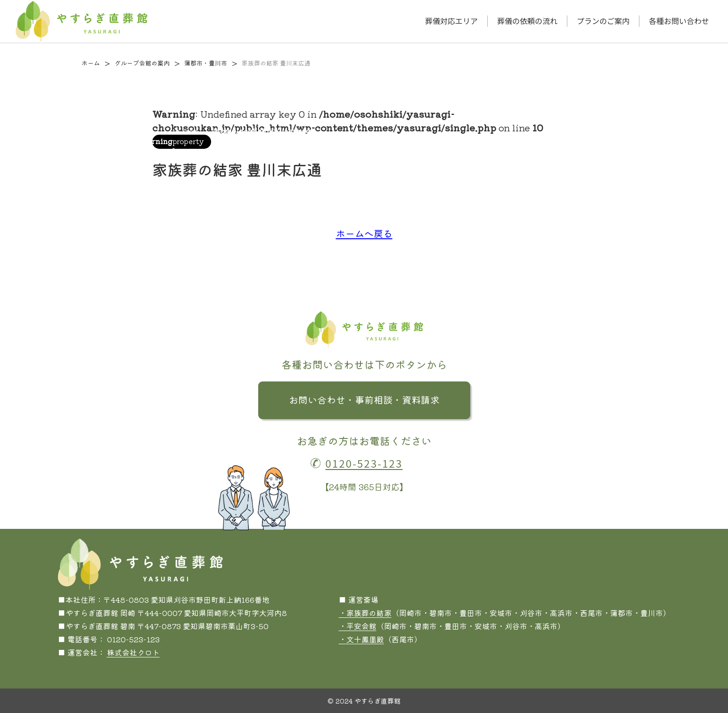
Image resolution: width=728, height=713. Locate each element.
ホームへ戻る (364, 233)
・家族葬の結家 (365, 613)
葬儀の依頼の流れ (527, 21)
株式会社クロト (133, 652)
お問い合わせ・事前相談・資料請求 (364, 400)
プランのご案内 (603, 21)
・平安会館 (358, 626)
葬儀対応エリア (451, 21)
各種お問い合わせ (679, 21)
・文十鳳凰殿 (361, 639)
